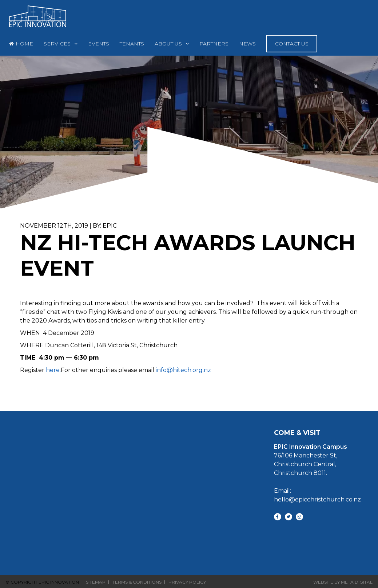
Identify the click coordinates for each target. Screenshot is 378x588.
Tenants (132, 44)
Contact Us (292, 44)
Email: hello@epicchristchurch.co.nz (317, 495)
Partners (214, 44)
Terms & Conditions (137, 582)
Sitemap (96, 582)
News (247, 44)
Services (57, 44)
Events (99, 44)
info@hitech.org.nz (183, 370)
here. (53, 370)
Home (24, 44)
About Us (168, 44)
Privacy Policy (187, 582)
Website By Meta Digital (343, 582)
